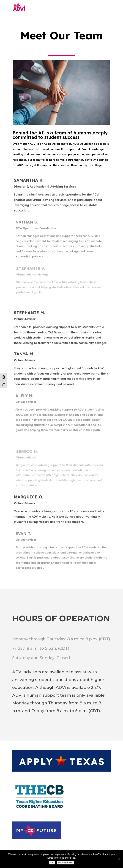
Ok (52, 863)
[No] (119, 859)
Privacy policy (65, 863)
